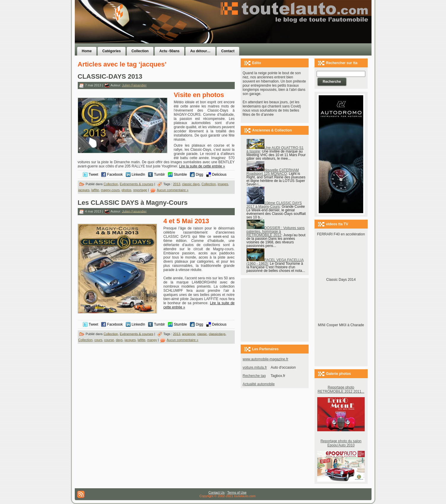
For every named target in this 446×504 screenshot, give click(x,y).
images (223, 184)
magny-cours (110, 190)
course (109, 340)
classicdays (217, 334)
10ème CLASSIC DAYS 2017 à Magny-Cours (274, 205)
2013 (177, 184)
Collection (111, 184)
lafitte (142, 340)
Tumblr (159, 175)
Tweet (93, 175)
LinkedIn (138, 175)
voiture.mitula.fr (255, 367)
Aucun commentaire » (173, 190)
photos (126, 190)
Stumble (180, 175)
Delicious (219, 175)
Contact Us (217, 492)
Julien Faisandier (134, 85)
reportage (140, 190)
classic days (191, 184)
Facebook (115, 175)
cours (98, 340)
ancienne (189, 334)
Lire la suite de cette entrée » (202, 166)
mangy (152, 340)
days (119, 340)
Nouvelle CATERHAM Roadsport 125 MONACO (273, 172)
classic (202, 334)
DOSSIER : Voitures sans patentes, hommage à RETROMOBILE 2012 (276, 232)
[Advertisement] (298, 34)
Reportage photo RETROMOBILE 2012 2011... (341, 389)
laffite (95, 190)
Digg (200, 175)
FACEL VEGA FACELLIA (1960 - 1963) (275, 262)
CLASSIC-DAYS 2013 (110, 76)
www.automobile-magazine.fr (266, 359)
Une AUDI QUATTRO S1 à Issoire (275, 150)
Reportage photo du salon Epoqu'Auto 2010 (341, 443)
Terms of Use (237, 492)
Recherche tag (254, 376)
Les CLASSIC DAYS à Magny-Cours (133, 203)
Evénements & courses (137, 184)
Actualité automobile (259, 384)
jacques (84, 190)
